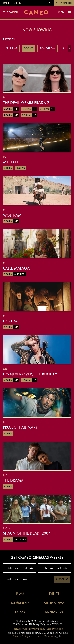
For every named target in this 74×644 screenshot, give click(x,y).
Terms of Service (44, 636)
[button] (70, 48)
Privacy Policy (37, 629)
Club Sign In (64, 3)
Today (29, 48)
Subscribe (62, 579)
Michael (11, 162)
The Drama (13, 480)
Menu (64, 12)
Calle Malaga (16, 268)
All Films (11, 48)
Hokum (10, 321)
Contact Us (54, 612)
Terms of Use (20, 629)
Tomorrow (48, 48)
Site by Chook (55, 629)
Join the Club (12, 3)
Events (54, 593)
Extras (20, 612)
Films (20, 593)
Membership (20, 603)
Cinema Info (54, 603)
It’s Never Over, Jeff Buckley (30, 374)
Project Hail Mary (20, 427)
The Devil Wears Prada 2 (26, 103)
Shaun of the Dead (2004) (27, 533)
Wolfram (12, 215)
